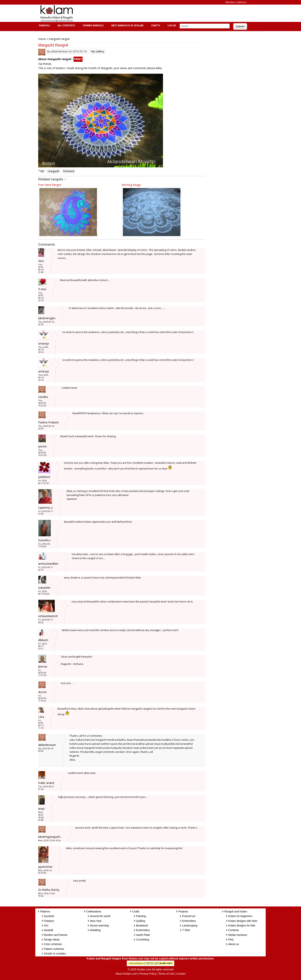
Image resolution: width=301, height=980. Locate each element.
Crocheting (143, 940)
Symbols (49, 916)
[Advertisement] (147, 13)
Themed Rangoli (93, 25)
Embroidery (143, 930)
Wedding (95, 930)
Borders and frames (56, 935)
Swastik (49, 930)
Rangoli (44, 25)
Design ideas (52, 940)
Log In (172, 25)
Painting (141, 916)
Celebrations (94, 911)
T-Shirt (186, 930)
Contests (234, 930)
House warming (99, 925)
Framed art (189, 916)
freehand (69, 171)
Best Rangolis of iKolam (127, 25)
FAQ (231, 940)
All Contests (66, 25)
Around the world (100, 916)
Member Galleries (236, 2)
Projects (183, 911)
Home (42, 39)
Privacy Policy (148, 974)
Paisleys (49, 921)
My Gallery (98, 51)
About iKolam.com (126, 974)
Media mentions (238, 935)
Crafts (155, 25)
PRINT (78, 59)
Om (46, 925)
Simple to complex (55, 954)
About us (234, 944)
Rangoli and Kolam (236, 911)
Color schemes (53, 944)
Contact (181, 974)
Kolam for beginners (240, 916)
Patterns (45, 911)
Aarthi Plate (143, 935)
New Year (96, 921)
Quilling (141, 921)
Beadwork (142, 925)
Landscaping (190, 925)
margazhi (54, 171)
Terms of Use (166, 974)
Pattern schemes (54, 949)
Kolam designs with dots (243, 921)
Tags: (42, 171)
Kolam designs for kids (242, 925)
